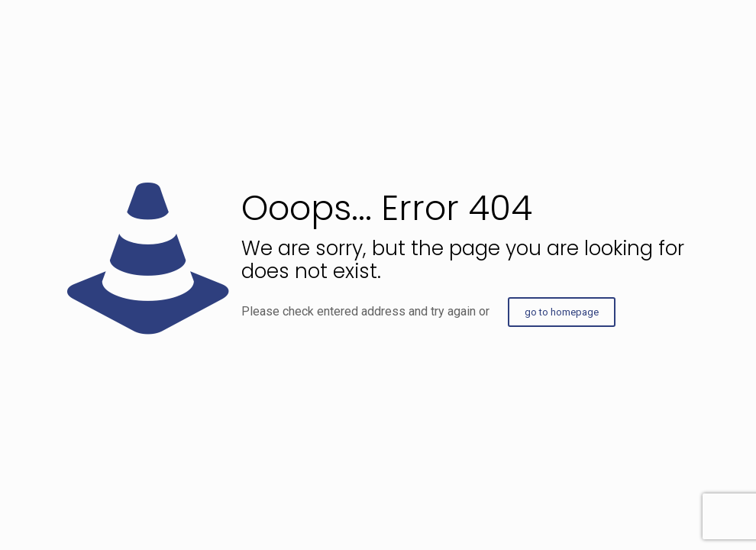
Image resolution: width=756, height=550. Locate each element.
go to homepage (562, 312)
